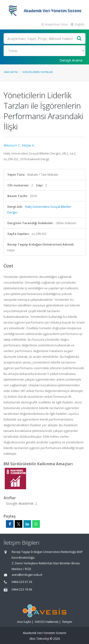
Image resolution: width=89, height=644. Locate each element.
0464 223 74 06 (22, 589)
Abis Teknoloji (39, 639)
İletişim (67, 622)
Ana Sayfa (11, 72)
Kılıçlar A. (28, 145)
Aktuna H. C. (12, 145)
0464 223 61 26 (22, 582)
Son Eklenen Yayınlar (37, 72)
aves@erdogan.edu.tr (27, 575)
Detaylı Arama (71, 60)
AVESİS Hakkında (47, 622)
